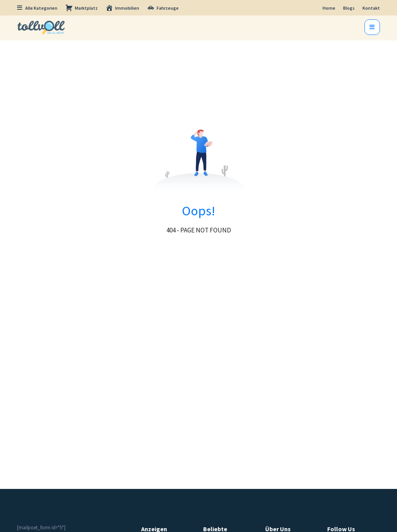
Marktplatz (81, 8)
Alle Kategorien (37, 8)
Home (329, 8)
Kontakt (371, 8)
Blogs (349, 8)
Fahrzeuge (163, 8)
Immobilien (122, 8)
